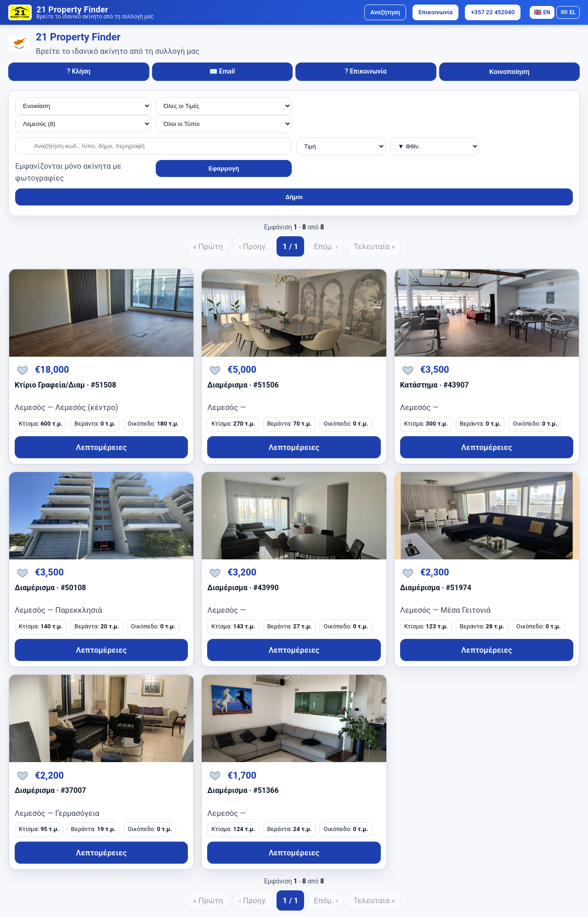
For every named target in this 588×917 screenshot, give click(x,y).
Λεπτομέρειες (101, 447)
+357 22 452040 (493, 12)
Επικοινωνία (435, 12)
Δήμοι (294, 197)
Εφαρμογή (224, 168)
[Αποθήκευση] (23, 370)
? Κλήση (79, 71)
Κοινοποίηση (509, 72)
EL (568, 12)
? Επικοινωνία (366, 71)
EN (542, 12)
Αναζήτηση (385, 12)
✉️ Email (222, 71)
